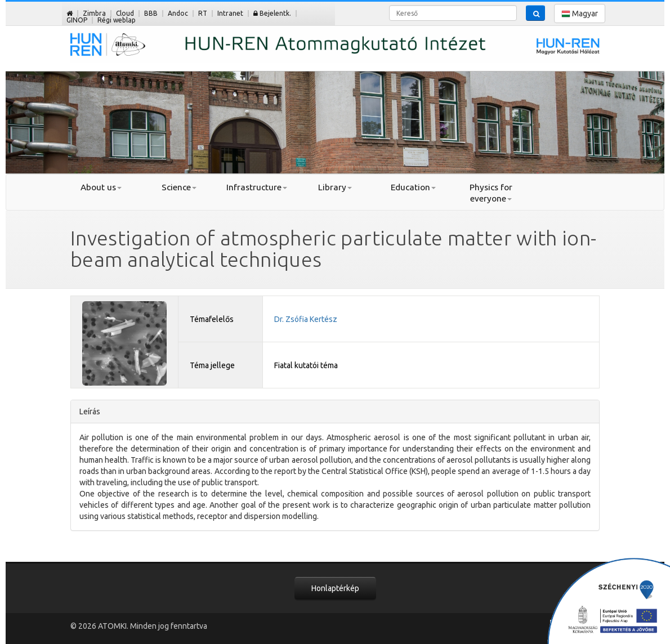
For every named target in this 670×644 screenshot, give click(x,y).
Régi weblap (117, 20)
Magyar (580, 14)
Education (413, 187)
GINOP (77, 20)
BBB (151, 13)
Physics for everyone (491, 193)
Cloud (125, 13)
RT (203, 13)
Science (179, 187)
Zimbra (94, 13)
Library (335, 187)
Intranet (230, 13)
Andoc (178, 13)
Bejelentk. (272, 13)
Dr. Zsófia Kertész (306, 319)
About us (101, 187)
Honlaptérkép (335, 588)
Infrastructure (257, 187)
